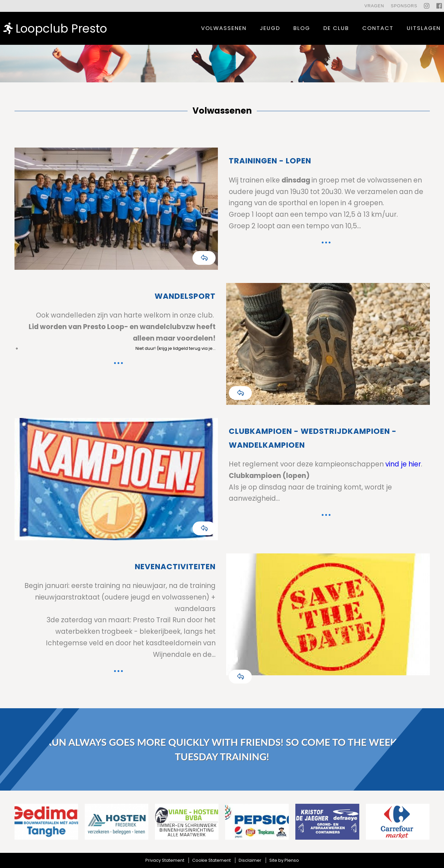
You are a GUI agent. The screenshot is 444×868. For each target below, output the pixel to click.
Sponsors (404, 6)
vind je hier (402, 464)
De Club (336, 28)
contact (378, 28)
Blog (302, 28)
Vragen (374, 6)
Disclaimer (250, 860)
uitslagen (424, 28)
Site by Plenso (284, 860)
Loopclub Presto (55, 28)
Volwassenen (224, 28)
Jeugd (270, 28)
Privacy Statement (165, 860)
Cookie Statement (211, 860)
